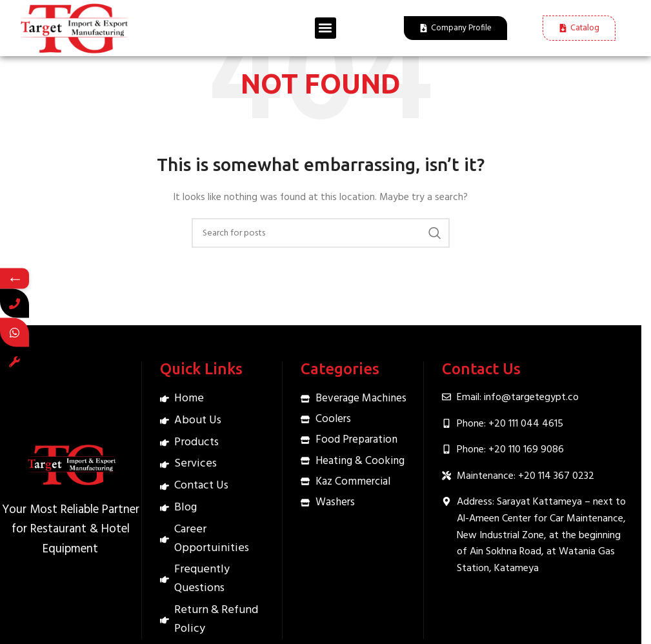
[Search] (321, 233)
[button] (325, 28)
